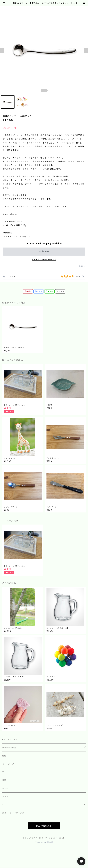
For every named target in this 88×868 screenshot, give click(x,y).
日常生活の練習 (9, 748)
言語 (4, 780)
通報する (82, 266)
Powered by (44, 842)
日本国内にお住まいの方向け (44, 260)
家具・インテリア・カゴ (13, 813)
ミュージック (8, 764)
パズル (5, 788)
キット (5, 797)
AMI (4, 805)
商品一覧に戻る (44, 826)
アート (5, 772)
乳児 (4, 756)
